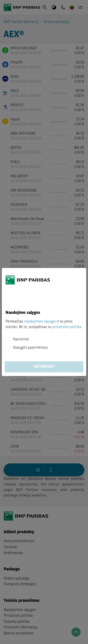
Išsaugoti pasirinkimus (30, 348)
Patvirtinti (21, 340)
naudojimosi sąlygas (40, 322)
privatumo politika (67, 327)
